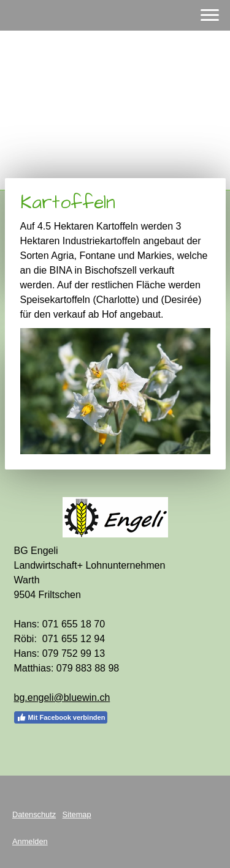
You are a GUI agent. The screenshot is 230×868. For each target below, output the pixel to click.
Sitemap (77, 814)
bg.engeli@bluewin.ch (62, 698)
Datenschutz (34, 814)
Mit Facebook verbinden (61, 717)
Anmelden (30, 841)
